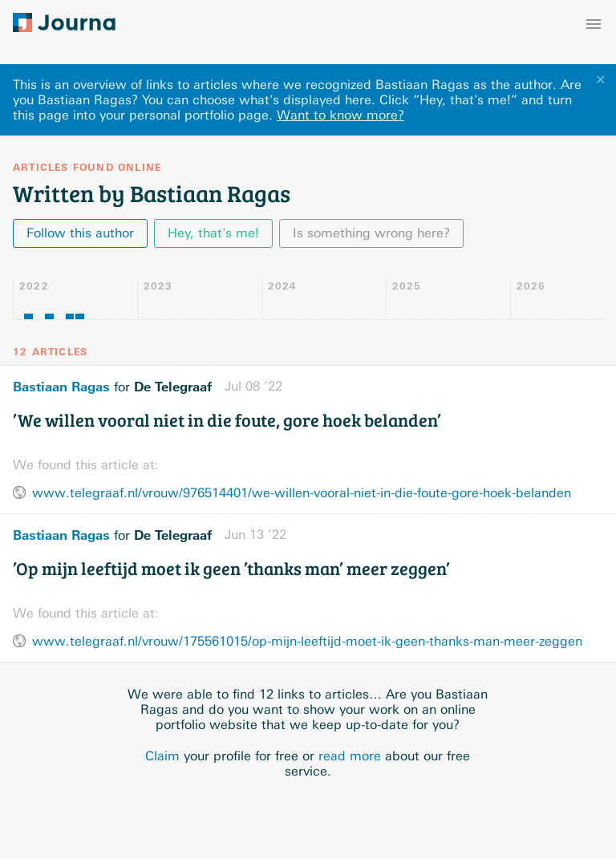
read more (350, 756)
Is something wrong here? (371, 233)
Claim (162, 756)
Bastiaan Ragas (61, 387)
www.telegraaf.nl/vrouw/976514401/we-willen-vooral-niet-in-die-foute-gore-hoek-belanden (302, 493)
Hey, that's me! (213, 233)
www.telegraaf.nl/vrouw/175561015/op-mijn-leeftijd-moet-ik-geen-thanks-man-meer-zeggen (307, 641)
